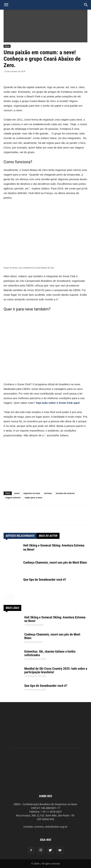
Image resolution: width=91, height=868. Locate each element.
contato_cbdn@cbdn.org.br (51, 827)
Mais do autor (48, 536)
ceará (17, 493)
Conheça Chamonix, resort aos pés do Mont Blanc (55, 562)
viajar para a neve (33, 497)
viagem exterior (13, 497)
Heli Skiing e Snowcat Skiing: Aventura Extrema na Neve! (55, 619)
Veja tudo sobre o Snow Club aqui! (58, 403)
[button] (86, 5)
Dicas (7, 46)
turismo (48, 493)
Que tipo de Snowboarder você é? (45, 580)
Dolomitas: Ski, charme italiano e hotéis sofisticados (50, 653)
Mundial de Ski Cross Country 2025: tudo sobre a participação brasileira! (56, 670)
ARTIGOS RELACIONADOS (20, 536)
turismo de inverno (65, 493)
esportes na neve (32, 493)
